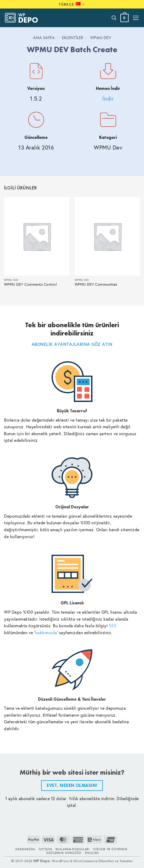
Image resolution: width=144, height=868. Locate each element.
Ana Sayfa (44, 38)
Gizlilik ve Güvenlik (110, 849)
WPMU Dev (101, 38)
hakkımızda (46, 632)
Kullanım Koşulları (73, 849)
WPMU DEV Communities (96, 285)
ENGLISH (92, 853)
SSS (113, 626)
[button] (124, 18)
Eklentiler (73, 38)
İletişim (45, 849)
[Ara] (114, 18)
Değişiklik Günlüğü (64, 853)
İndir (108, 99)
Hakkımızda (25, 849)
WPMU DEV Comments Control (30, 285)
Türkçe (72, 4)
